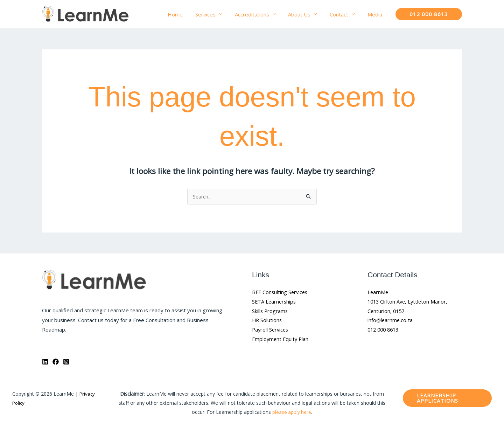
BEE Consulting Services (281, 293)
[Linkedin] (45, 362)
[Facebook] (56, 362)
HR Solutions (267, 322)
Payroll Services (271, 332)
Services (215, 14)
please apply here (292, 412)
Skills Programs (270, 312)
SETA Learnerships (275, 303)
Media (376, 14)
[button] (429, 14)
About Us (304, 14)
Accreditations (259, 14)
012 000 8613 (385, 332)
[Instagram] (66, 362)
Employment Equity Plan (281, 341)
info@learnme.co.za (391, 322)
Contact (342, 14)
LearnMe (378, 293)
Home (186, 14)
